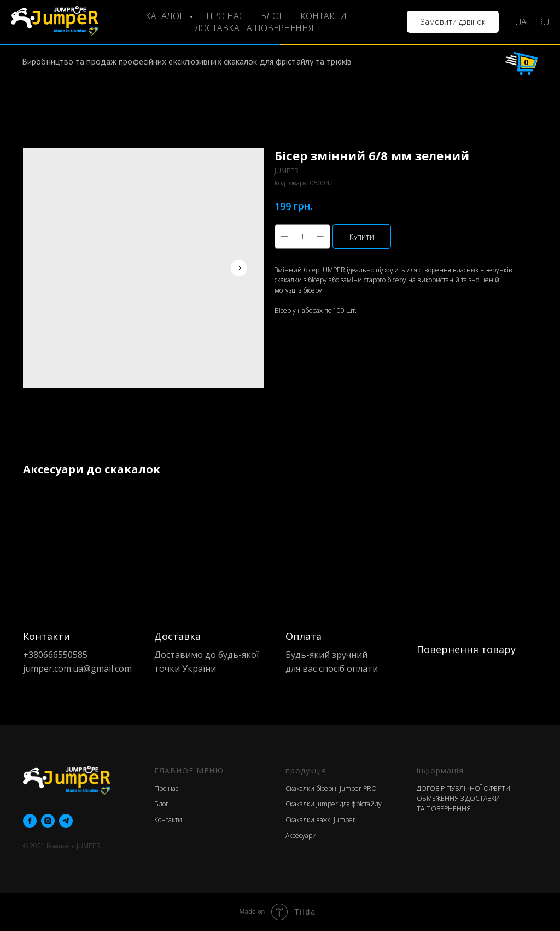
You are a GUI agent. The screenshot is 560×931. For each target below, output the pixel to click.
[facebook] (30, 821)
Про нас (166, 789)
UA (521, 22)
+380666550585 (55, 655)
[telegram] (66, 821)
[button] (453, 22)
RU (543, 22)
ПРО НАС (225, 16)
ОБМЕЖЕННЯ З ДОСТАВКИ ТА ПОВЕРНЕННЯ (458, 804)
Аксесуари (301, 836)
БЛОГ (272, 16)
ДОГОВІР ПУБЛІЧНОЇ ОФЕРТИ (463, 789)
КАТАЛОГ (166, 16)
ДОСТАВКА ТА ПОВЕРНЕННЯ (254, 28)
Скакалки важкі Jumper (320, 820)
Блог (161, 804)
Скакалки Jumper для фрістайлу (334, 804)
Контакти (168, 820)
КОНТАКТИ (323, 16)
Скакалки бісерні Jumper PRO (331, 789)
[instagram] (48, 821)
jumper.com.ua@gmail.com (77, 668)
